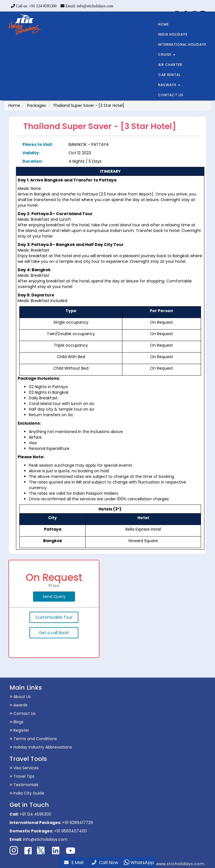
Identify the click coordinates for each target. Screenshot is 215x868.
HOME (163, 24)
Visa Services (24, 768)
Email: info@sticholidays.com (87, 6)
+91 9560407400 (70, 831)
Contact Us (23, 713)
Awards (18, 705)
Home (14, 105)
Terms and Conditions (33, 739)
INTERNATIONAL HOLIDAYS (182, 44)
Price (54, 586)
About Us (20, 697)
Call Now (105, 863)
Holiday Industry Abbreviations (41, 747)
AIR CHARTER (170, 65)
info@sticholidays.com (45, 839)
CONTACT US (171, 95)
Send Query (54, 597)
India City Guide (27, 793)
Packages (37, 105)
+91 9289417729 (78, 823)
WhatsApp (139, 863)
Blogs (17, 722)
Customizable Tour (54, 617)
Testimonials (24, 785)
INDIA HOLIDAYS (173, 34)
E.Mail (74, 863)
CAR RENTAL (169, 75)
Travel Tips (22, 776)
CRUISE (167, 55)
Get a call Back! (54, 633)
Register (19, 730)
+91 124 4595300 (35, 814)
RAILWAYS (169, 85)
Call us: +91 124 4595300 (34, 6)
